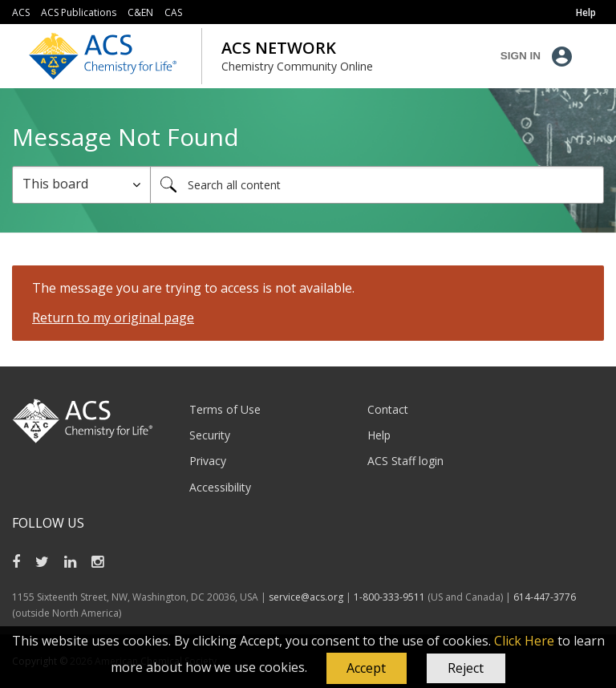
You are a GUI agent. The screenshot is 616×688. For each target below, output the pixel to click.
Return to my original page (113, 318)
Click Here (524, 641)
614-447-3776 (545, 597)
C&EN (140, 12)
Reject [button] (466, 668)
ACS (21, 12)
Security (210, 435)
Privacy (208, 461)
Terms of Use (225, 409)
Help (379, 435)
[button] (367, 669)
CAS (173, 12)
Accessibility (220, 487)
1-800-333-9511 (389, 597)
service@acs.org (306, 597)
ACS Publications (79, 12)
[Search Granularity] (81, 185)
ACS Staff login (405, 461)
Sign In (521, 56)
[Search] (377, 185)
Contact (388, 409)
